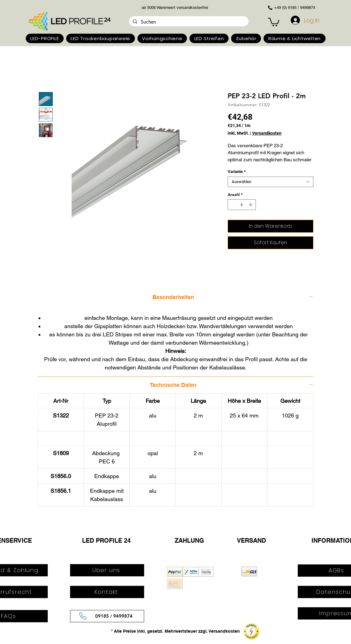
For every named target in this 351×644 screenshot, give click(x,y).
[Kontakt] (107, 592)
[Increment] (251, 205)
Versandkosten (267, 133)
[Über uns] (107, 570)
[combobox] (271, 182)
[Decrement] (232, 205)
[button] (45, 38)
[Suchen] (188, 22)
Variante (237, 172)
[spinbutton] (242, 205)
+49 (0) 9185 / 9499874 (295, 7)
